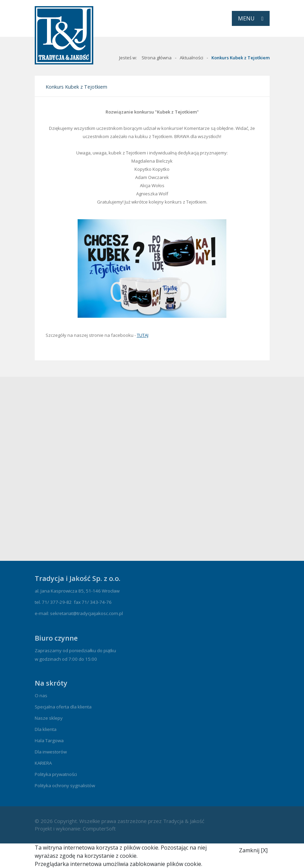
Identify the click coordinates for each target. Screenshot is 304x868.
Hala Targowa (49, 740)
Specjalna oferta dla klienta (63, 707)
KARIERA (43, 763)
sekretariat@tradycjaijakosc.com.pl (86, 613)
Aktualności (191, 58)
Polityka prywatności (56, 774)
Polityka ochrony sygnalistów (65, 785)
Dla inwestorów (51, 752)
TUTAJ (143, 335)
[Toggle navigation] (251, 18)
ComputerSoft (99, 828)
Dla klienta (46, 729)
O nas (41, 695)
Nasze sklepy (49, 718)
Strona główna (157, 58)
